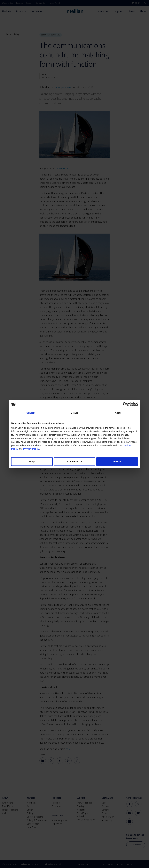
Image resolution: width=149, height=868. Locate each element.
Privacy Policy (31, 449)
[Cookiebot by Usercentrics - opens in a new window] (125, 404)
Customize (75, 461)
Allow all (117, 461)
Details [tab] (74, 413)
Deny (32, 461)
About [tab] (118, 413)
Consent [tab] (31, 413)
